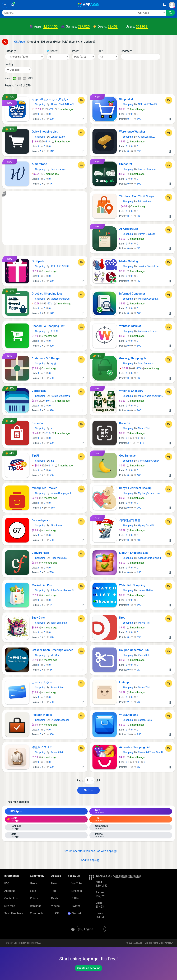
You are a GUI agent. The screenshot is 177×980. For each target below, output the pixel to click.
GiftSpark (38, 261)
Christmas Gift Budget (46, 358)
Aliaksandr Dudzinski (150, 558)
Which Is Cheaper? (131, 391)
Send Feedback (14, 913)
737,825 (84, 26)
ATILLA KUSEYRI (60, 266)
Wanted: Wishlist (130, 326)
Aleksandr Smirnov (148, 331)
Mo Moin (55, 655)
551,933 (142, 26)
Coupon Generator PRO (134, 650)
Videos (55, 906)
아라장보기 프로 (130, 520)
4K (49, 670)
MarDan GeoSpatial (149, 299)
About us (10, 891)
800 (138, 410)
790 (138, 508)
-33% (41, 142)
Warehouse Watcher (132, 132)
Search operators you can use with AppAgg (89, 851)
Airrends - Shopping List (135, 747)
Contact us (11, 898)
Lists (33, 891)
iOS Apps (14, 811)
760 (50, 572)
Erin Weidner (145, 202)
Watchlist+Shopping (132, 585)
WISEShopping (129, 715)
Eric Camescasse (60, 720)
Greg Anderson (146, 364)
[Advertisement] (45, 218)
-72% (43, 109)
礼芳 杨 (55, 331)
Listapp (124, 682)
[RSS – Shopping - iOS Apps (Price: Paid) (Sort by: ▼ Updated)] (36, 78)
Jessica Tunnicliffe (148, 266)
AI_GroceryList (129, 229)
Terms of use (11, 943)
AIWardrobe (39, 164)
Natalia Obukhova (60, 396)
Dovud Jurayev (59, 169)
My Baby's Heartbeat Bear (152, 493)
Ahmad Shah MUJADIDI (64, 104)
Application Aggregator (127, 876)
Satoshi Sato (58, 688)
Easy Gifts (38, 618)
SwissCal (38, 423)
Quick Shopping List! (45, 132)
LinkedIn (75, 891)
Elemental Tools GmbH (151, 752)
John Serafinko (59, 623)
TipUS (36, 456)
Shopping (39, 104)
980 (50, 410)
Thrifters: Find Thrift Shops (137, 196)
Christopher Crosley (149, 461)
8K (137, 216)
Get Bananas (127, 456)
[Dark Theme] (164, 5)
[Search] (67, 13)
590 (50, 119)
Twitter (74, 906)
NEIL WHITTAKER (148, 104)
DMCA (38, 943)
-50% (42, 304)
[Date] (141, 57)
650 (138, 572)
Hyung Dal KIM (146, 526)
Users (34, 883)
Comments (37, 913)
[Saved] (13, 5)
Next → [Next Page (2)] (88, 790)
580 (50, 281)
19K (52, 508)
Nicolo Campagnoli (61, 493)
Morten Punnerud (60, 299)
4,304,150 (50, 26)
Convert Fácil (40, 553)
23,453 (113, 26)
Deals (55, 898)
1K (49, 184)
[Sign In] (172, 5)
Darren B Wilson (147, 234)
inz (52, 428)
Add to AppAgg (88, 860)
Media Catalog (129, 261)
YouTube (75, 883)
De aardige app (41, 520)
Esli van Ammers (147, 169)
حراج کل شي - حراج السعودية (50, 99)
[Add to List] (81, 100)
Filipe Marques (59, 558)
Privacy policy (26, 943)
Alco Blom (56, 526)
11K (50, 151)
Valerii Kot (144, 655)
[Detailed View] (19, 78)
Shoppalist (126, 99)
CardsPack (39, 391)
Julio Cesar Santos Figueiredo (67, 590)
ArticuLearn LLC (147, 137)
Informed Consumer (132, 294)
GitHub (74, 898)
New (54, 883)
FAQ (7, 883)
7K (137, 670)
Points (34, 898)
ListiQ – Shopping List (134, 553)
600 (138, 184)
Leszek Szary (58, 137)
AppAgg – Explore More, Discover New (153, 943)
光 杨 (53, 364)
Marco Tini (144, 428)
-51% (41, 433)
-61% (43, 466)
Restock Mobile (42, 715)
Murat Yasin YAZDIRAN (151, 396)
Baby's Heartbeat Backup (135, 488)
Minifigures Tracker (44, 488)
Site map (10, 906)
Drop (122, 618)
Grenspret (126, 164)
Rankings (36, 906)
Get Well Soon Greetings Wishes (53, 650)
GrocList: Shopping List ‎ (47, 294)
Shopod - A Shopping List (48, 326)
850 (138, 734)
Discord (74, 913)
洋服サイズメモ (42, 747)
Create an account (88, 968)
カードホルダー (42, 682)
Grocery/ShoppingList (133, 358)
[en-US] (91, 929)
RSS (55, 913)
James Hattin (145, 590)
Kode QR (125, 423)
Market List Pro (42, 585)
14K (50, 313)
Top (53, 891)
